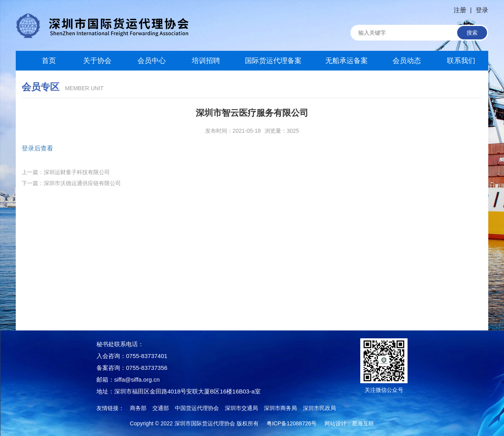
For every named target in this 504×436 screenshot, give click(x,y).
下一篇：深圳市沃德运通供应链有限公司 (71, 183)
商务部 (138, 408)
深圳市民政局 (319, 408)
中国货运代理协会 (197, 408)
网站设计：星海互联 (349, 423)
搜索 (472, 33)
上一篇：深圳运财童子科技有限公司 (66, 172)
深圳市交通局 (241, 408)
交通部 (161, 408)
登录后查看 (37, 148)
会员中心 (152, 61)
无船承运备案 (346, 61)
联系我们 (461, 61)
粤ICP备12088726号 (292, 423)
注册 (460, 10)
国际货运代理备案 (273, 61)
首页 (43, 61)
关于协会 (97, 61)
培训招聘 (206, 61)
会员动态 (407, 61)
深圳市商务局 (280, 408)
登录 (482, 10)
